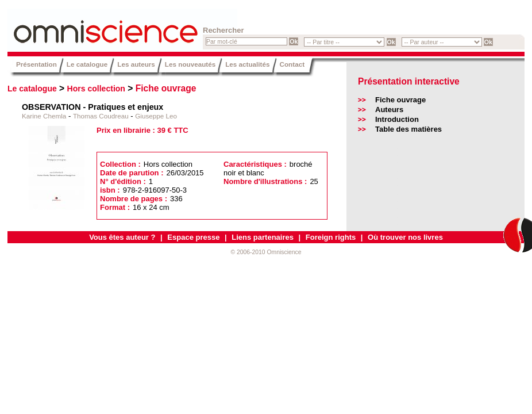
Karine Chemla (44, 116)
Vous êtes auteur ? (122, 237)
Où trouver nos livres (405, 237)
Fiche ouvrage (166, 88)
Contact (292, 64)
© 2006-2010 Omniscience (266, 252)
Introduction (397, 119)
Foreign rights (331, 237)
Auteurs (389, 110)
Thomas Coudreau (101, 116)
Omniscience (76, 26)
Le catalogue (87, 64)
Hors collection (96, 89)
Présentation (36, 64)
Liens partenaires (263, 237)
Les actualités (247, 64)
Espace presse (193, 237)
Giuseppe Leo (156, 116)
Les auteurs (136, 64)
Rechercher (223, 30)
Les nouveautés (190, 64)
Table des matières (408, 129)
